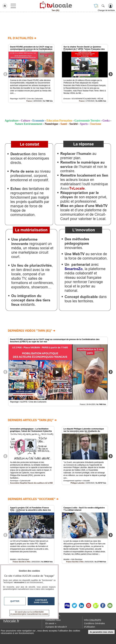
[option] (31, 74)
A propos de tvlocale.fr (56, 627)
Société (74, 124)
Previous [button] (5, 74)
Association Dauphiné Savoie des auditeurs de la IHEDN (32, 483)
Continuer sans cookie (41, 601)
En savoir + (51, 623)
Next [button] (111, 74)
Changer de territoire (106, 10)
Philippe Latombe (78, 483)
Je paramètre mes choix (101, 632)
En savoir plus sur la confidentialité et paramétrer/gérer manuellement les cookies (29, 613)
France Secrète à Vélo (75, 562)
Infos (93, 620)
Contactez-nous (53, 620)
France (29, 101)
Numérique (51, 124)
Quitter (15, 601)
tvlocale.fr (11, 621)
